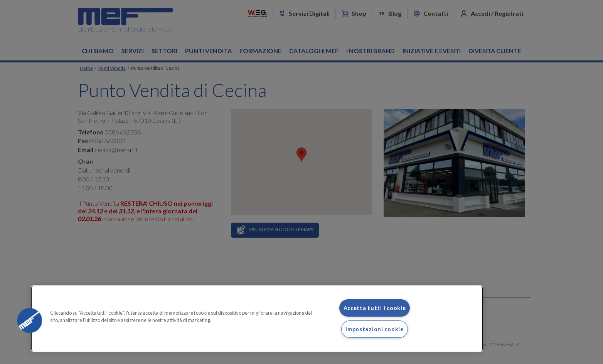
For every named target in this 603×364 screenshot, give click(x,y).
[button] (30, 320)
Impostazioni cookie (375, 329)
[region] (257, 319)
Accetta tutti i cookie (375, 308)
